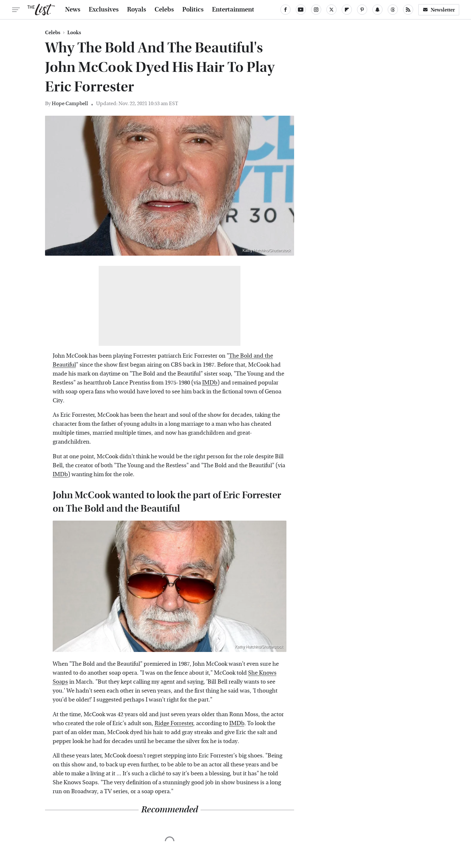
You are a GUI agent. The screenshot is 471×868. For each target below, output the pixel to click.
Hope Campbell (70, 103)
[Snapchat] (377, 10)
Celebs (164, 10)
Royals (137, 10)
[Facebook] (285, 10)
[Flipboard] (347, 10)
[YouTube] (301, 10)
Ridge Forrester (174, 723)
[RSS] (408, 10)
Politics (193, 10)
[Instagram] (316, 10)
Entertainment (233, 10)
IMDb (210, 383)
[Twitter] (331, 10)
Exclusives (104, 10)
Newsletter (439, 10)
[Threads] (393, 10)
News (73, 10)
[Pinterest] (362, 10)
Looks (74, 33)
